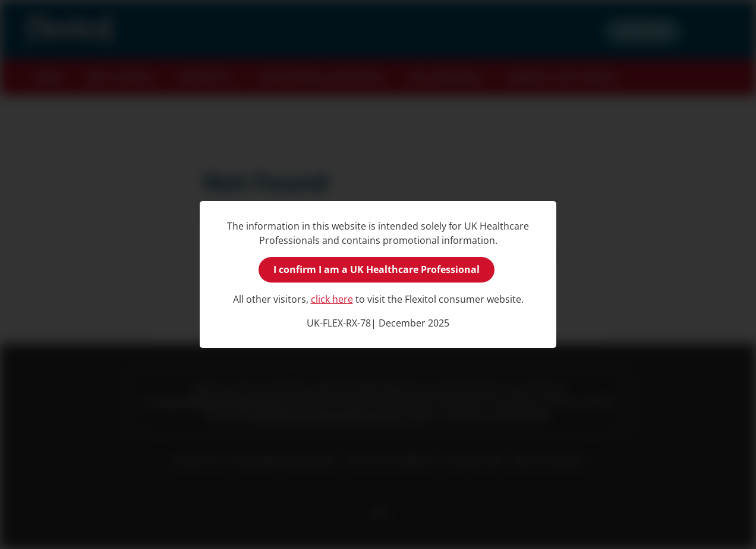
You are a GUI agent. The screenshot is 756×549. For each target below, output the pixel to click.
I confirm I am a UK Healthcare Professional (377, 269)
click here (332, 299)
